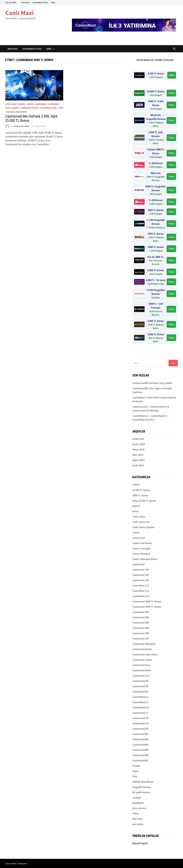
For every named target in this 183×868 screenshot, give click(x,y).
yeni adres (138, 824)
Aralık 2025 (138, 439)
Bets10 (136, 506)
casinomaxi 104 (141, 570)
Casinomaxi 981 (141, 612)
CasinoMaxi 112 (141, 585)
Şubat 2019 (138, 460)
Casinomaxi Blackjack (144, 644)
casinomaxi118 (140, 718)
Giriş (53, 2)
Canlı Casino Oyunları (143, 527)
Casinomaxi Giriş (48, 108)
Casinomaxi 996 (141, 633)
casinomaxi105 (140, 686)
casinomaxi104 (140, 681)
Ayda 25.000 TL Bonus (15, 104)
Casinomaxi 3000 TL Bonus (147, 601)
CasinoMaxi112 (140, 697)
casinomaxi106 (140, 692)
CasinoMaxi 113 (141, 591)
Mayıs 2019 (138, 449)
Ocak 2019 (138, 465)
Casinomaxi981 (140, 734)
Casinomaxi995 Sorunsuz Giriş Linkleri (152, 383)
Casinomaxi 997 (141, 638)
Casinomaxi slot (141, 676)
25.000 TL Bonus (141, 490)
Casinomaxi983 (140, 745)
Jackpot (137, 798)
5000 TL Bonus (140, 495)
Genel (135, 771)
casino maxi (139, 538)
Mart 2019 (138, 455)
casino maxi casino (21, 126)
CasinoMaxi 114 (141, 596)
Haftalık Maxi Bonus (17, 112)
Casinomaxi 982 (141, 617)
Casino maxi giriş (141, 548)
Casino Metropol (141, 554)
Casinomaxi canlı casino (145, 654)
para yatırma (139, 808)
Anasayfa (25, 2)
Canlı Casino (139, 517)
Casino (136, 532)
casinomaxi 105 (141, 575)
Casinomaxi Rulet (142, 670)
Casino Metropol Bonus (145, 559)
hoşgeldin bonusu (142, 787)
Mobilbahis (138, 803)
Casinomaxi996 (140, 755)
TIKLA (171, 93)
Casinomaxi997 (140, 760)
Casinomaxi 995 (141, 628)
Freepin (136, 766)
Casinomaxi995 (140, 750)
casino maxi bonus (142, 543)
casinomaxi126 (140, 729)
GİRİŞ (172, 75)
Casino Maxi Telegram (16, 863)
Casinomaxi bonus (29, 108)
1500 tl (136, 485)
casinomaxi (41, 104)
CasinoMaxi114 (140, 707)
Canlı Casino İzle (141, 522)
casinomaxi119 (140, 723)
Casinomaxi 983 (141, 623)
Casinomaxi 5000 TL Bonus (147, 607)
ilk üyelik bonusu (141, 792)
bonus (30, 104)
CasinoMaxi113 (140, 702)
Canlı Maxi (19, 13)
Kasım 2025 (139, 444)
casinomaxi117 (140, 713)
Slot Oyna (138, 819)
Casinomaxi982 (140, 739)
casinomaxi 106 (141, 580)
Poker (136, 813)
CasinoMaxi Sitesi (40, 2)
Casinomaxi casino (142, 660)
